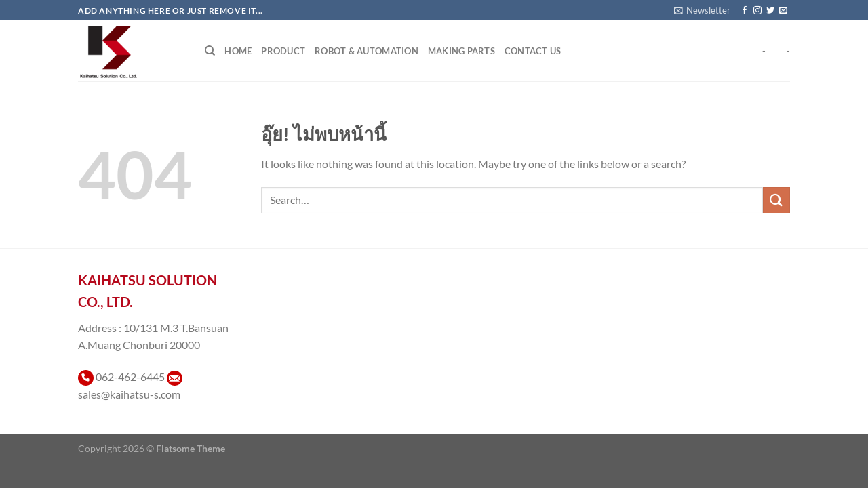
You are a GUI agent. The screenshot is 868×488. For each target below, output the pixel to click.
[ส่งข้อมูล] (776, 200)
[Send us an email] (783, 11)
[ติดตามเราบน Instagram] (757, 11)
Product (283, 51)
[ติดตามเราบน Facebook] (745, 11)
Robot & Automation (367, 51)
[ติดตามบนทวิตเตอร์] (770, 11)
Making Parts (461, 51)
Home (238, 51)
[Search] (210, 51)
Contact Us (533, 51)
